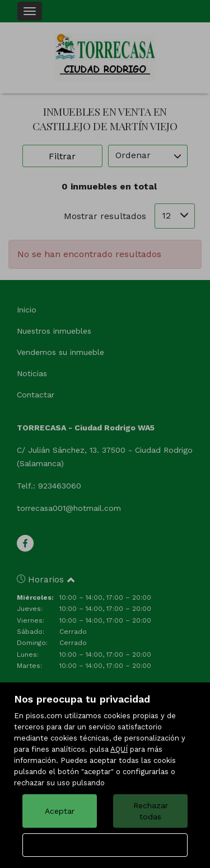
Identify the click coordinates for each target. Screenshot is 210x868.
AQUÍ (119, 749)
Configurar (105, 845)
